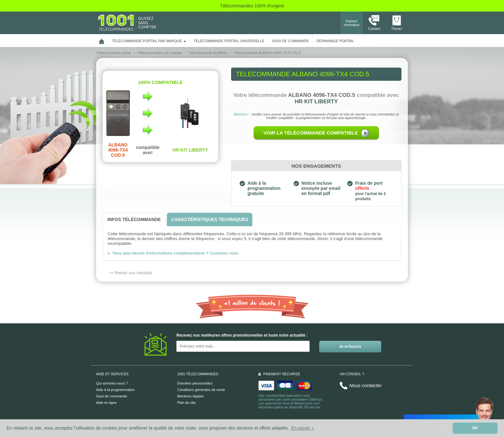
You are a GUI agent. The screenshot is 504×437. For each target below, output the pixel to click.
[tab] (134, 220)
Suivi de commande (112, 396)
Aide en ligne (106, 403)
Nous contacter (366, 385)
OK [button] (475, 428)
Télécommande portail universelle (229, 41)
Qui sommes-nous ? (112, 383)
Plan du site (187, 403)
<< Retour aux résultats (131, 273)
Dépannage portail (335, 41)
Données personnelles (195, 383)
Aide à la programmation (115, 390)
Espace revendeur (352, 23)
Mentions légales (191, 396)
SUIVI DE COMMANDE (291, 41)
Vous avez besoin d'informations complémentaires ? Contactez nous (175, 253)
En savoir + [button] (302, 428)
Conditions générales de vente (201, 390)
